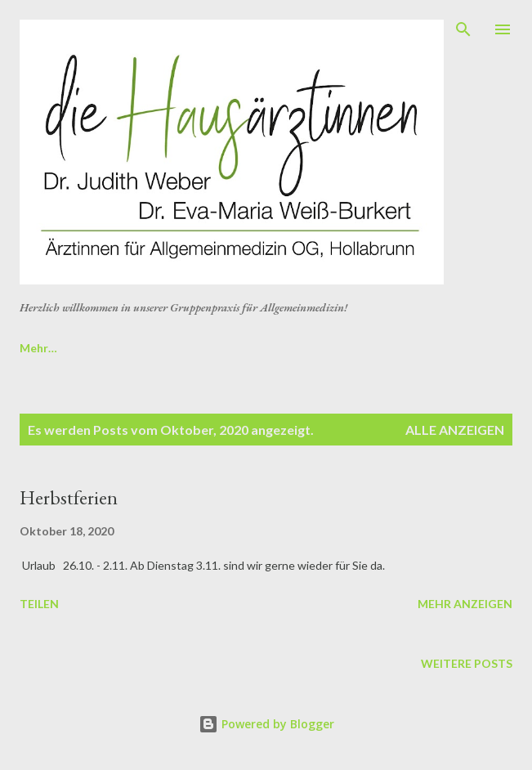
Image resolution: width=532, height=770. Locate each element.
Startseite (224, 348)
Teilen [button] (39, 604)
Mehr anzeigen (465, 604)
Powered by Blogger (266, 724)
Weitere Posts (467, 663)
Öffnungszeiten (336, 348)
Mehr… (439, 348)
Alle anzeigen (455, 430)
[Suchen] (463, 29)
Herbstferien (69, 497)
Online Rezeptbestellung (87, 348)
